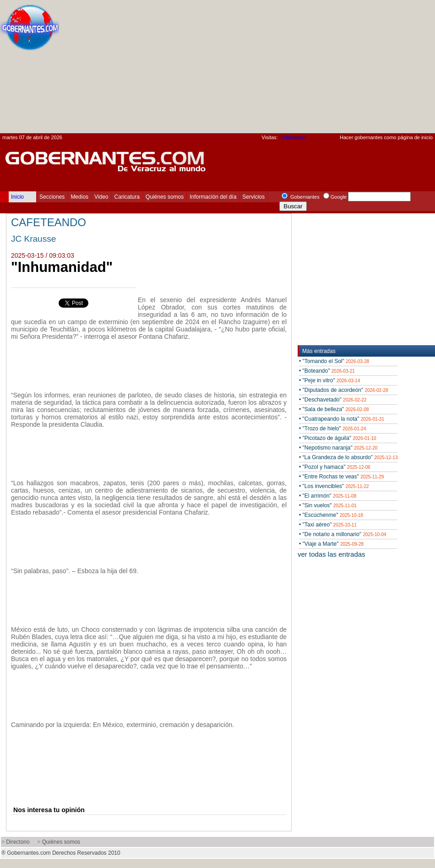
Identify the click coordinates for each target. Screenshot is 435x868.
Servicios (253, 197)
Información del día (213, 197)
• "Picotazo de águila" (338, 438)
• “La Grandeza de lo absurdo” (348, 457)
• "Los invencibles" (334, 486)
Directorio (18, 842)
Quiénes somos (165, 197)
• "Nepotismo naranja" (338, 448)
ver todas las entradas (332, 554)
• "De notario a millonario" (343, 534)
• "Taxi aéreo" (328, 525)
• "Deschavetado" (333, 400)
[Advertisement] (333, 69)
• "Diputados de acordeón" (344, 390)
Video (101, 197)
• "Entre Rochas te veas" (341, 477)
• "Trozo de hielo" (332, 429)
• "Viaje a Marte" (331, 544)
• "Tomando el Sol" (334, 361)
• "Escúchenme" (331, 515)
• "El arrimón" (328, 496)
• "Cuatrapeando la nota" (342, 419)
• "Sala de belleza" (334, 409)
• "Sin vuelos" (328, 505)
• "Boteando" (327, 371)
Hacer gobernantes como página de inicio (386, 137)
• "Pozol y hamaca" (335, 467)
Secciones (52, 197)
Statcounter (294, 137)
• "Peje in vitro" (329, 380)
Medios (79, 197)
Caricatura (127, 197)
